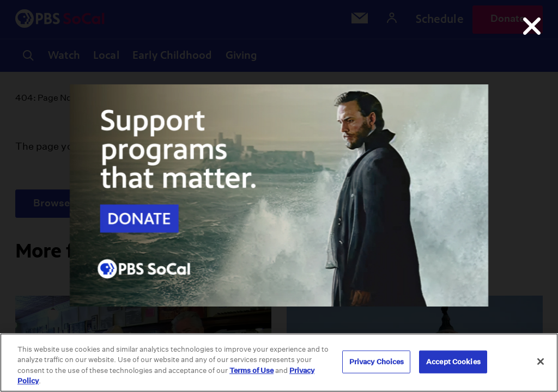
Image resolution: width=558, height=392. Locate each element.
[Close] (541, 362)
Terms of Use (251, 370)
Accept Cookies (453, 362)
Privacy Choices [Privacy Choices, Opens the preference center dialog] (377, 362)
